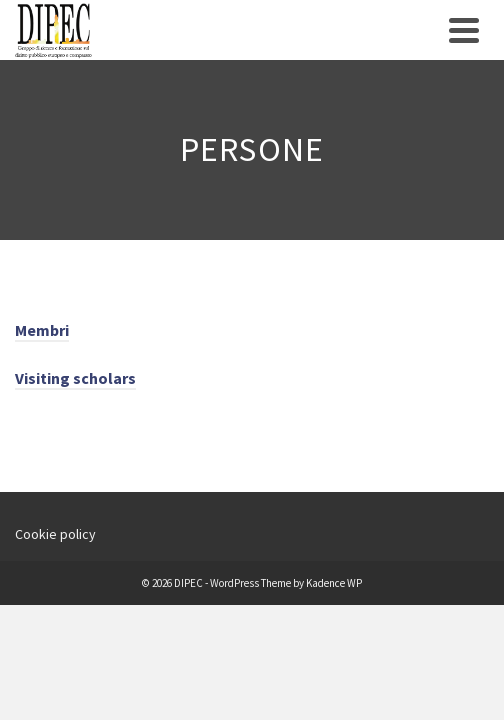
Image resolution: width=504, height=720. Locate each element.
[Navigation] (464, 30)
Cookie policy (55, 534)
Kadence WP (334, 583)
